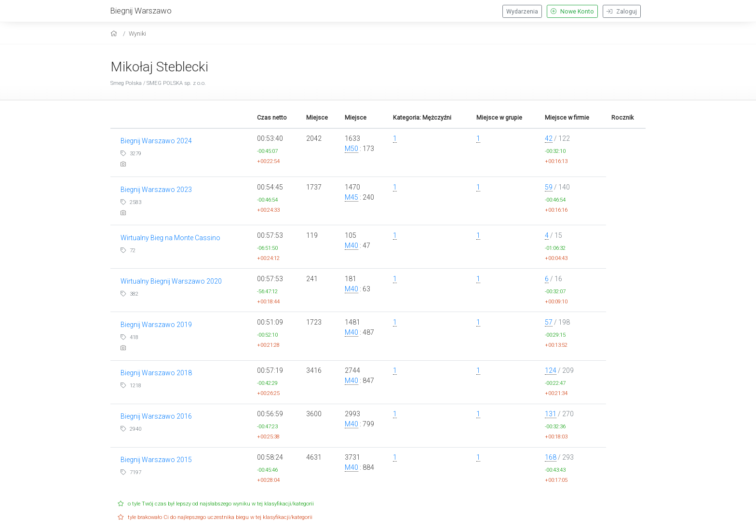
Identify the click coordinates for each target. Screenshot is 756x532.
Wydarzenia (522, 12)
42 (549, 138)
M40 (351, 246)
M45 (351, 197)
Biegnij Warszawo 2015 (156, 460)
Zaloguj (622, 12)
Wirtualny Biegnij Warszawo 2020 (171, 281)
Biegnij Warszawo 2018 (156, 373)
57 (549, 322)
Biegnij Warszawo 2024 (156, 141)
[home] (115, 34)
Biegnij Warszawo (141, 11)
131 (551, 414)
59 (549, 187)
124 (551, 370)
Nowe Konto (572, 12)
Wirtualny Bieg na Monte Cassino (170, 238)
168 (551, 457)
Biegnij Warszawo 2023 (156, 190)
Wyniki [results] (137, 34)
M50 (351, 149)
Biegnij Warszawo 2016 (156, 416)
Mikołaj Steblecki (159, 67)
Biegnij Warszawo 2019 (156, 325)
